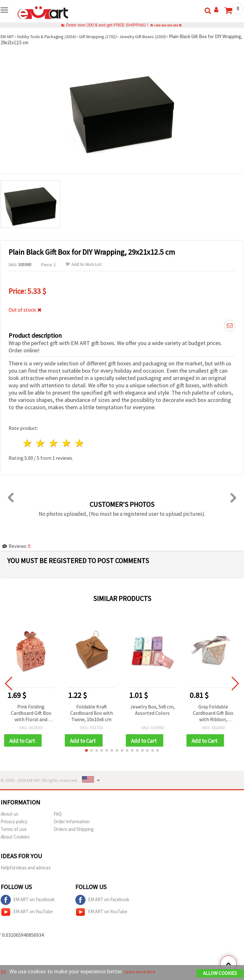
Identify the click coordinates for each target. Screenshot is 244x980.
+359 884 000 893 (166, 25)
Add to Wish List (84, 264)
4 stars (67, 443)
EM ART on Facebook (28, 901)
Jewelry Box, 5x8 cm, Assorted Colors (152, 710)
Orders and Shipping (74, 830)
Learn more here (145, 972)
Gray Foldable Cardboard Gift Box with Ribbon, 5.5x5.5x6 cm (213, 713)
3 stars (54, 443)
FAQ (58, 815)
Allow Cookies (220, 974)
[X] (4, 972)
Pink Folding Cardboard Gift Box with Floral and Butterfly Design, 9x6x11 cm (31, 713)
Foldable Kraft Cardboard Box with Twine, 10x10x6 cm (91, 713)
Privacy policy (14, 822)
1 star (28, 443)
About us (10, 815)
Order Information (72, 822)
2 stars (41, 443)
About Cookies (15, 838)
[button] (86, 751)
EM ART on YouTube (27, 913)
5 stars (80, 443)
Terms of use (14, 830)
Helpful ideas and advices (26, 869)
